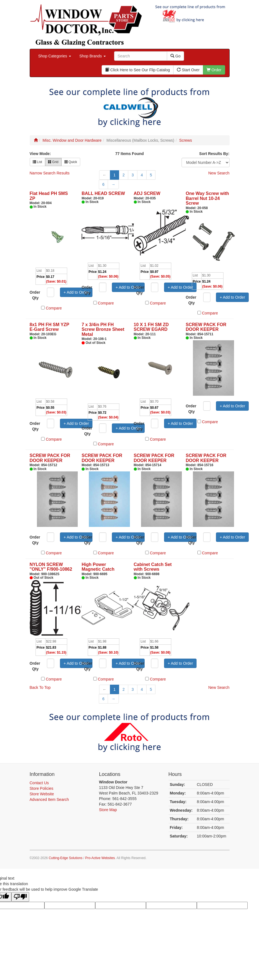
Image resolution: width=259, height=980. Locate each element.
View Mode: (40, 154)
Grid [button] (53, 162)
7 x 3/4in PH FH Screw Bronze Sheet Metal (103, 329)
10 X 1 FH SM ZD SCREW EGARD (151, 327)
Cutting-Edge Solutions (66, 858)
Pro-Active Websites (100, 858)
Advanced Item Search (49, 799)
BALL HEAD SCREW (103, 193)
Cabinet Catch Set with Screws (153, 567)
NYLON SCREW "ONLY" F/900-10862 (51, 567)
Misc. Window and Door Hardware (72, 140)
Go (176, 56)
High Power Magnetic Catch (98, 567)
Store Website (42, 794)
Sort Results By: (214, 154)
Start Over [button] (188, 70)
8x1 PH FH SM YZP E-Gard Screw (50, 327)
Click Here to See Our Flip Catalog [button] (138, 70)
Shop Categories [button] (55, 56)
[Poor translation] (20, 897)
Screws (186, 140)
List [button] (37, 162)
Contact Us (39, 783)
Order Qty (35, 295)
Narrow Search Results (50, 173)
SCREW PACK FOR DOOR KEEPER (206, 327)
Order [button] (214, 70)
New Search (219, 173)
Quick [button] (71, 162)
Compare (54, 308)
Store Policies (42, 788)
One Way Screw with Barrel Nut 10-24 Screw (207, 198)
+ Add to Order (76, 292)
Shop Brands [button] (93, 56)
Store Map (108, 810)
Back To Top (40, 687)
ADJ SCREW (147, 193)
